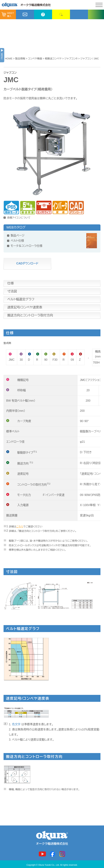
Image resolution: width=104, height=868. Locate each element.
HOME (9, 59)
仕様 (10, 283)
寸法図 (12, 291)
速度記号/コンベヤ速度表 (25, 307)
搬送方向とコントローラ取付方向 (30, 315)
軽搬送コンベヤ (53, 59)
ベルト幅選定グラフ (21, 299)
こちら (20, 527)
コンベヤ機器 (35, 59)
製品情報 (20, 59)
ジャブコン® (71, 59)
